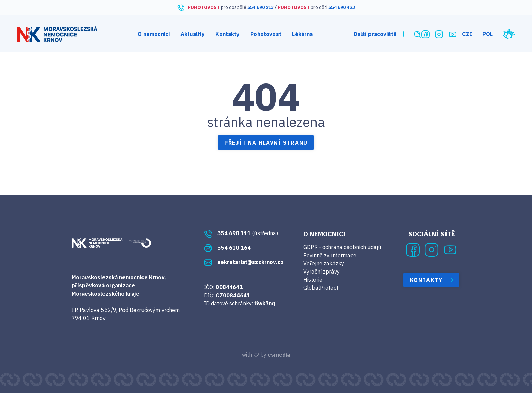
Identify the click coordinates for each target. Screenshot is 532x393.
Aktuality (193, 34)
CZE (467, 34)
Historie (313, 280)
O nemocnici (154, 34)
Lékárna (302, 34)
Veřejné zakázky (324, 263)
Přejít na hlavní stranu (266, 143)
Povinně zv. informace (330, 255)
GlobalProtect (321, 288)
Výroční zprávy (321, 272)
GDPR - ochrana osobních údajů (342, 247)
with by (266, 355)
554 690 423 (342, 7)
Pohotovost (266, 34)
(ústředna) (241, 233)
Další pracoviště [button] (381, 34)
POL (488, 34)
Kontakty (227, 34)
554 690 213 (261, 7)
